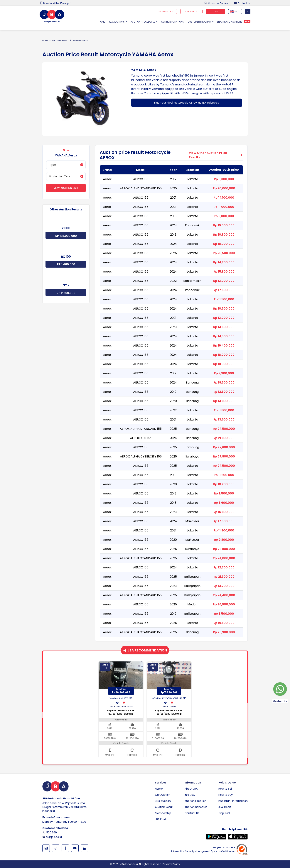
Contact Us (244, 3)
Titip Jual (224, 813)
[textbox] (235, 12)
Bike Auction (163, 801)
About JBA (191, 789)
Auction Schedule (196, 807)
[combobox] (235, 11)
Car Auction (163, 795)
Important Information (233, 801)
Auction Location (195, 801)
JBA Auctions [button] (117, 22)
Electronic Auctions (230, 22)
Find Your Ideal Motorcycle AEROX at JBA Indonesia (187, 103)
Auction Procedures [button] (143, 22)
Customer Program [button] (200, 22)
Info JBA (190, 795)
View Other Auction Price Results (208, 155)
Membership (163, 813)
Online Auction (166, 12)
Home (103, 22)
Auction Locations (172, 22)
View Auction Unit (66, 188)
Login (216, 12)
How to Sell (225, 789)
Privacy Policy (171, 864)
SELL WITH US (191, 12)
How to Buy (226, 795)
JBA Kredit (161, 819)
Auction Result (60, 41)
